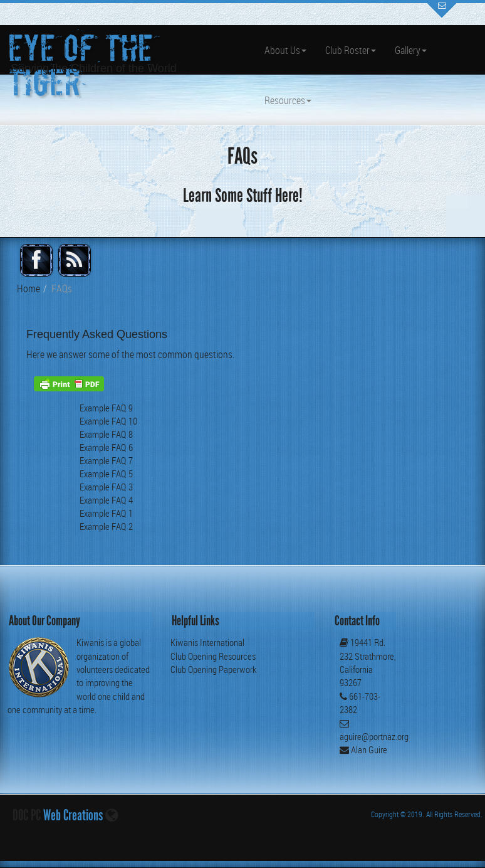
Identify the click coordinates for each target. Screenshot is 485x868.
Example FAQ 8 (106, 434)
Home (29, 288)
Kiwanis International (207, 642)
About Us (285, 50)
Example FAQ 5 (106, 474)
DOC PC (27, 815)
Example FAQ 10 (108, 421)
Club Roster (351, 50)
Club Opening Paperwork (213, 669)
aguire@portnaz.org (374, 736)
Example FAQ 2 (106, 527)
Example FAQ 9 (106, 408)
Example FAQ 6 (106, 447)
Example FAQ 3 (106, 487)
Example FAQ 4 (106, 500)
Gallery (411, 50)
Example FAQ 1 (106, 513)
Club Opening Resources (213, 656)
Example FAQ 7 (106, 461)
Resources (288, 100)
